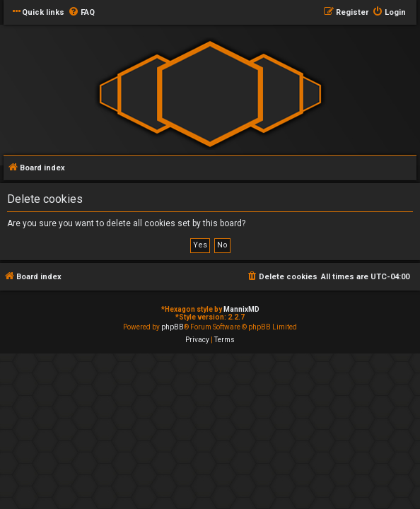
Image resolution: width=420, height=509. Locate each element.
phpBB (173, 327)
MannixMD (241, 309)
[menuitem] (81, 13)
